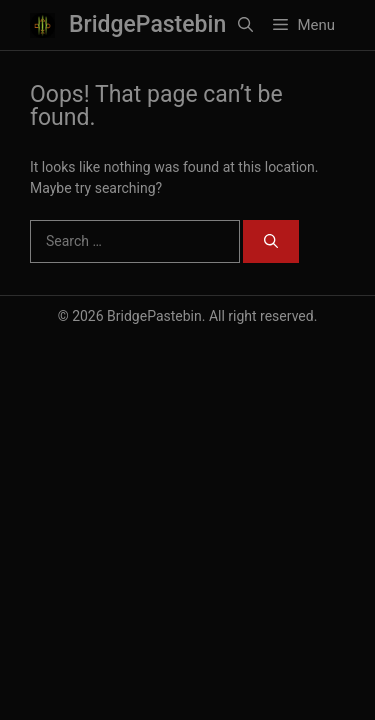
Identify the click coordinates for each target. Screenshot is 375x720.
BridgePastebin (147, 24)
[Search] (271, 241)
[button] (245, 25)
